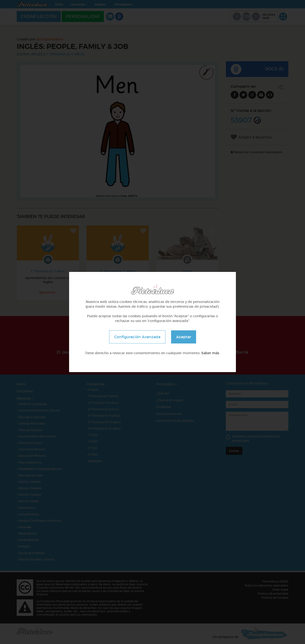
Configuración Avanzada (137, 337)
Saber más (210, 353)
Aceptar (184, 337)
